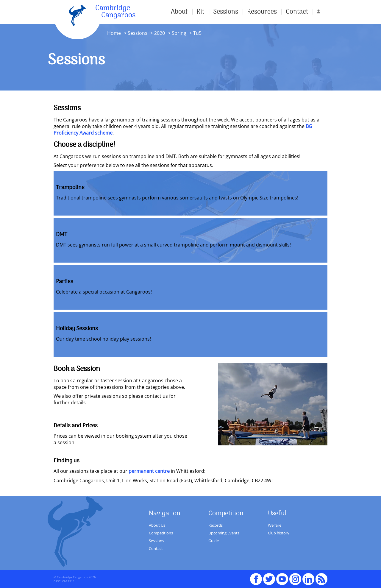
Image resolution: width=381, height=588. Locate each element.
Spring (178, 33)
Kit (200, 12)
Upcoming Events (224, 533)
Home (114, 33)
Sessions (226, 12)
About (179, 12)
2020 (160, 33)
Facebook (256, 576)
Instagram (295, 576)
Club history (279, 533)
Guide (214, 541)
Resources (262, 12)
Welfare (275, 525)
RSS (321, 576)
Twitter (269, 576)
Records (216, 525)
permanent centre (149, 471)
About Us (157, 525)
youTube (282, 576)
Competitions (161, 533)
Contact (297, 12)
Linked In (308, 579)
